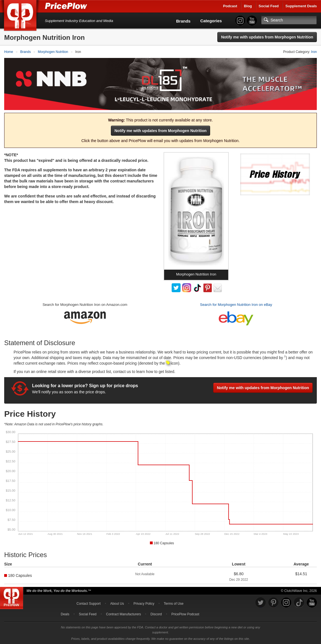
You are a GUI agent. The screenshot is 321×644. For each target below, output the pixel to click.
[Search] (289, 20)
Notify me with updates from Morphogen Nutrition (267, 37)
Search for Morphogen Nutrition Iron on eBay (236, 305)
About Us (117, 604)
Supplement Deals (301, 6)
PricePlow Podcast (185, 614)
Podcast (230, 6)
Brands (183, 21)
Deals (65, 614)
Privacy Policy (144, 604)
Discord (156, 614)
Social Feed (269, 6)
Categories (211, 21)
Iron (314, 52)
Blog (248, 6)
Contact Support (88, 604)
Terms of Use (174, 604)
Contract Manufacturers (123, 614)
